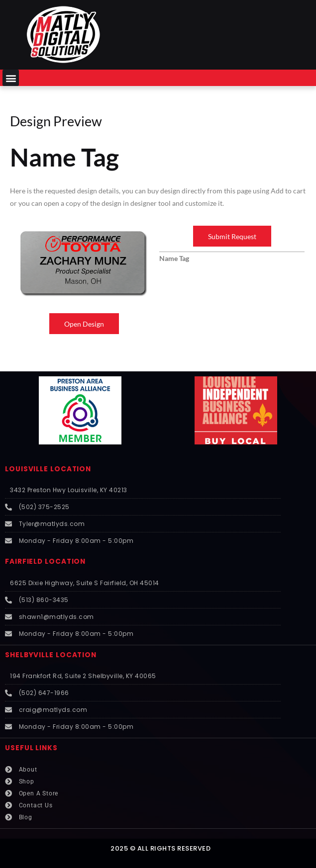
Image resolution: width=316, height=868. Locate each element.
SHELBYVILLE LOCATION (51, 655)
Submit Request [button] (232, 236)
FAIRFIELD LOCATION (45, 562)
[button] (11, 78)
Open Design (84, 324)
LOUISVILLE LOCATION (48, 469)
